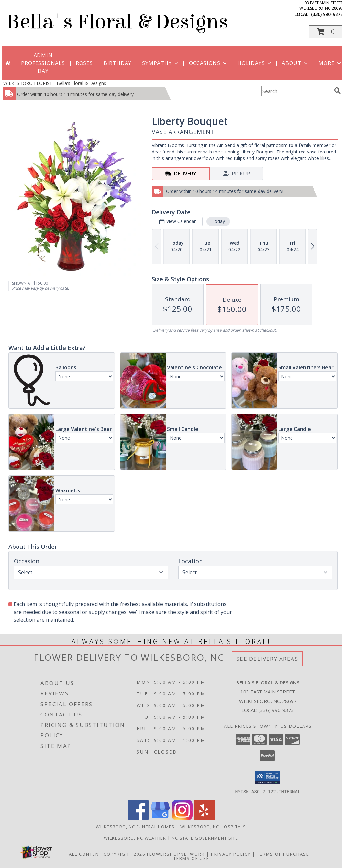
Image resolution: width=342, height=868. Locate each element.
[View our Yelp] (204, 818)
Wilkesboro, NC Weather (135, 838)
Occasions (209, 63)
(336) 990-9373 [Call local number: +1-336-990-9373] (276, 710)
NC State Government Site (205, 838)
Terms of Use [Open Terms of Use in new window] (191, 858)
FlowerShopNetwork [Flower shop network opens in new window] (176, 854)
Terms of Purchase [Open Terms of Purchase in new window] (283, 854)
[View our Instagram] (182, 818)
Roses (84, 63)
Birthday (117, 63)
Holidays (255, 63)
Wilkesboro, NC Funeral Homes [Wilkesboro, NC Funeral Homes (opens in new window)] (135, 826)
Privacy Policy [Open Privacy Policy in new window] (231, 854)
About (295, 63)
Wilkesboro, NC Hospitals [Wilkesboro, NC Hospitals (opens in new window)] (213, 826)
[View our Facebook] (138, 818)
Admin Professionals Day (43, 63)
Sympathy (161, 63)
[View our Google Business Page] (160, 818)
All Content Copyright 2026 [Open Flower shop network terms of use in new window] (107, 854)
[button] (268, 778)
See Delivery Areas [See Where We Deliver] (267, 659)
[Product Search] (296, 91)
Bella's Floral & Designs (117, 22)
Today (218, 221)
